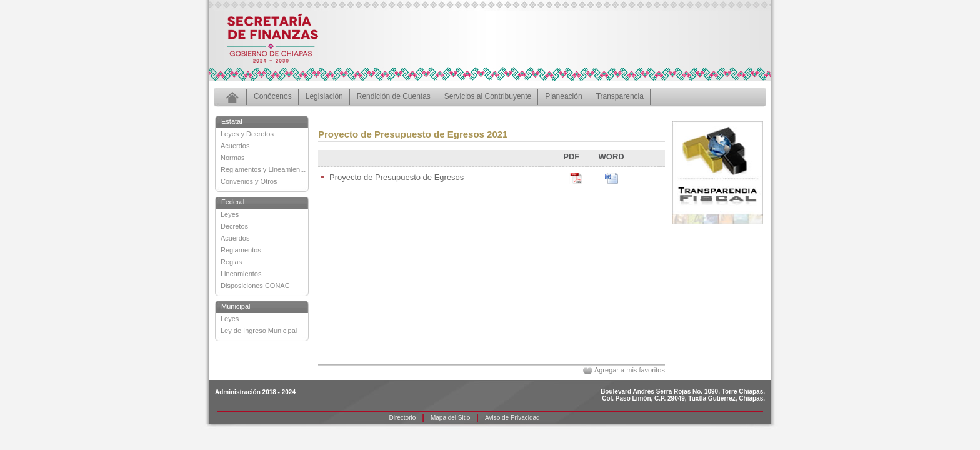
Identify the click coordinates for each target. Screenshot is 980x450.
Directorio (403, 418)
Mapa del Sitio (450, 418)
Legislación (324, 96)
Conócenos (273, 96)
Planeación (563, 96)
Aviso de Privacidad (512, 418)
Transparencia (620, 96)
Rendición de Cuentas (394, 96)
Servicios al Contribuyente (488, 96)
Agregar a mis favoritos (630, 370)
